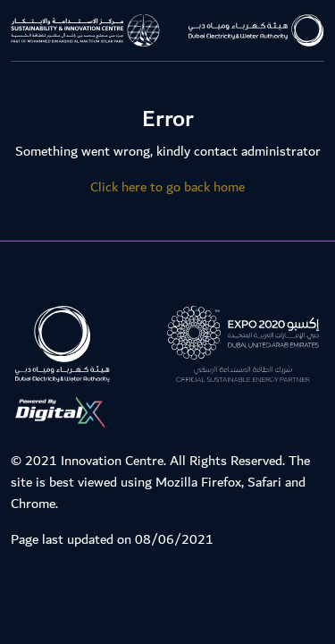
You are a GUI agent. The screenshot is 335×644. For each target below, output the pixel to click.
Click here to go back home (167, 187)
